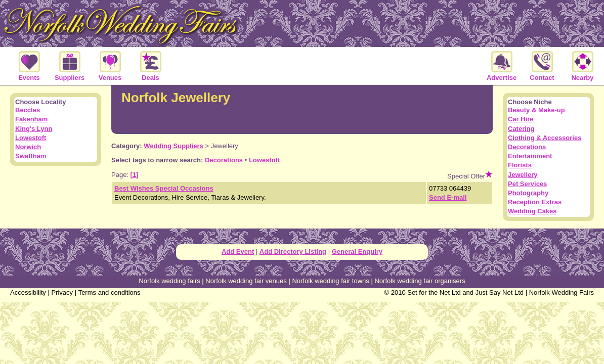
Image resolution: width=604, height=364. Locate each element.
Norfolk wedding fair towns (330, 281)
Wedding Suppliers (174, 146)
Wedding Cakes (532, 211)
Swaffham (31, 156)
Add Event (238, 252)
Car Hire (521, 119)
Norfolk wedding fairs (169, 281)
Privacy (62, 292)
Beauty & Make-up (536, 110)
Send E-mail (448, 197)
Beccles (28, 110)
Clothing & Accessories (545, 138)
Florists (520, 165)
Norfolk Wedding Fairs (562, 292)
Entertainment (530, 156)
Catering (521, 129)
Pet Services (527, 184)
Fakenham (31, 119)
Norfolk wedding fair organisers (420, 281)
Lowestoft (264, 160)
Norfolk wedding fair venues (246, 281)
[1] (135, 175)
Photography (528, 193)
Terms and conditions (110, 292)
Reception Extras (535, 202)
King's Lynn (34, 129)
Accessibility (28, 292)
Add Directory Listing (293, 252)
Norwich (28, 147)
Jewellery (523, 175)
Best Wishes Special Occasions (164, 188)
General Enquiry (357, 252)
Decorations (224, 160)
